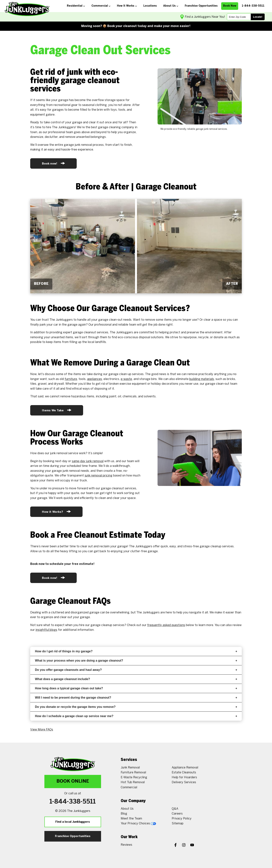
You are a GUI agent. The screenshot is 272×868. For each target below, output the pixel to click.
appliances (95, 379)
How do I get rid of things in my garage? (136, 651)
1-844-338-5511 (73, 802)
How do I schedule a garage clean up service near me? (136, 716)
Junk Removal (130, 768)
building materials (202, 379)
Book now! (53, 163)
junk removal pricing (99, 476)
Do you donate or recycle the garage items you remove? (136, 707)
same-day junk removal (88, 461)
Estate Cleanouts (184, 773)
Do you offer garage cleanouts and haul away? (136, 670)
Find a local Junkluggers (73, 822)
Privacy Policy (182, 819)
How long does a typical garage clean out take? (136, 688)
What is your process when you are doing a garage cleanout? (136, 661)
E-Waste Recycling (134, 777)
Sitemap (178, 824)
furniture (71, 379)
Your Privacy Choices (138, 824)
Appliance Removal (185, 768)
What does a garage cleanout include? (136, 679)
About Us (127, 809)
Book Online (73, 781)
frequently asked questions (166, 625)
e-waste (126, 379)
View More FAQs (42, 730)
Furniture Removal (133, 773)
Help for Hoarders (184, 777)
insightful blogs (46, 630)
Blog (124, 814)
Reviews (126, 845)
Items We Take (57, 410)
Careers (177, 814)
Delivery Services (184, 782)
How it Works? (56, 512)
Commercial (129, 787)
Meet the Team (131, 819)
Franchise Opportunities (73, 836)
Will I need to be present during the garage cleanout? (136, 698)
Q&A (175, 809)
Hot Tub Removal (133, 782)
